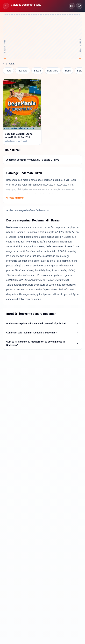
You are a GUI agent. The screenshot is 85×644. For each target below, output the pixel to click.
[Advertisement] (42, 37)
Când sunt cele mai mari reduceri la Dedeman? (42, 333)
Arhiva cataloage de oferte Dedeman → (28, 210)
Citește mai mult (15, 198)
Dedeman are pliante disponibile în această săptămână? (42, 324)
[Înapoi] (6, 6)
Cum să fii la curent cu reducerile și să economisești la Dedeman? (42, 343)
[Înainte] (80, 71)
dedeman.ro (66, 261)
